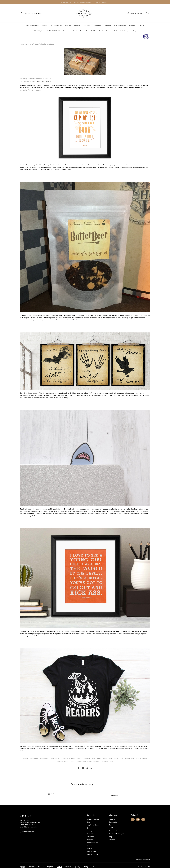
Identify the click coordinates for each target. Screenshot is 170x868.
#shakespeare (81, 757)
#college (64, 754)
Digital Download (32, 21)
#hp (133, 754)
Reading (77, 21)
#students (104, 757)
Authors (132, 21)
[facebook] (133, 814)
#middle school (63, 757)
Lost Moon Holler (56, 21)
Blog (134, 27)
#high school (125, 754)
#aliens (25, 754)
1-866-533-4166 (28, 826)
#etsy (105, 754)
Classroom (97, 21)
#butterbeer (55, 754)
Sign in (132, 11)
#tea (111, 757)
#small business (93, 757)
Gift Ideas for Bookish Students (35, 77)
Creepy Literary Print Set (36, 389)
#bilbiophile (34, 754)
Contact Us (77, 27)
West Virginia (39, 27)
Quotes (68, 21)
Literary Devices (120, 21)
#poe (72, 757)
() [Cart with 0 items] (148, 11)
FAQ (86, 27)
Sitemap (112, 834)
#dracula (87, 754)
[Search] (22, 11)
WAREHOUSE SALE (53, 27)
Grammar (86, 21)
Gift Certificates (143, 854)
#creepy (72, 754)
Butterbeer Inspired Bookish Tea (46, 311)
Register (139, 11)
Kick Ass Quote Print (66, 627)
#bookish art (44, 754)
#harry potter (114, 754)
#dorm (79, 754)
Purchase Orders (105, 27)
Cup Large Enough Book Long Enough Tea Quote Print (42, 160)
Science (141, 21)
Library (44, 21)
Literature (108, 21)
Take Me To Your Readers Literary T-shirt (37, 742)
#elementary (96, 754)
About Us (66, 27)
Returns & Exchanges (122, 27)
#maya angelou (142, 754)
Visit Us (93, 27)
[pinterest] (138, 814)
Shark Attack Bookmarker (32, 505)
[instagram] (143, 814)
